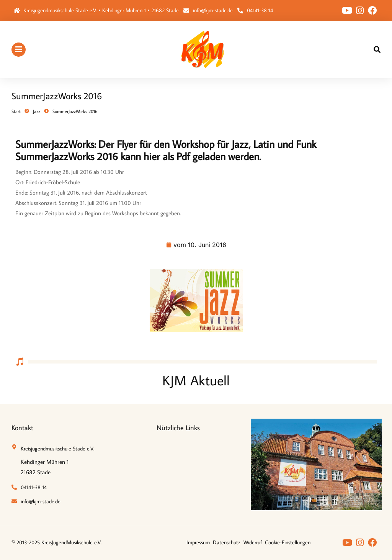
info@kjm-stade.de (213, 10)
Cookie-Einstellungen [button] (288, 542)
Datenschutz (227, 542)
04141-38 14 (260, 10)
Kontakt (22, 428)
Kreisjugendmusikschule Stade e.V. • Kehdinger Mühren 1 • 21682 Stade (101, 10)
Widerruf (253, 542)
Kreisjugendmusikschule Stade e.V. (57, 449)
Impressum (198, 542)
